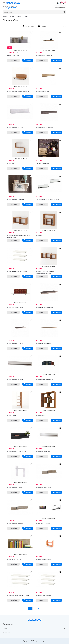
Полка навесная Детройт (15, 379)
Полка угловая (12, 415)
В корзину (29, 60)
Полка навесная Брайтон (44, 487)
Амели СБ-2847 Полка (14, 55)
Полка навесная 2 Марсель (16, 199)
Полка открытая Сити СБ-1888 (17, 451)
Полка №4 (39, 235)
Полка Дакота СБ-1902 (43, 523)
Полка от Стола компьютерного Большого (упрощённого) (46, 272)
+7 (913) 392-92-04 (10, 8)
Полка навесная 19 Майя (15, 343)
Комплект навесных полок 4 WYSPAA (47, 199)
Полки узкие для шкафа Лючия (17, 271)
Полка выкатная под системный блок (19, 91)
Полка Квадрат (40, 415)
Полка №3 (10, 163)
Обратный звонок (60, 7)
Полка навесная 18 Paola (15, 127)
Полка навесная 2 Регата (44, 343)
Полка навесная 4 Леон (15, 487)
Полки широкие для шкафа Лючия (18, 595)
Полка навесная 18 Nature (44, 55)
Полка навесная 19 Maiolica (44, 307)
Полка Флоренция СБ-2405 (16, 307)
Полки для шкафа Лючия (44, 595)
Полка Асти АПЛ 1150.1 (43, 91)
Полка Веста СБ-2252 (14, 559)
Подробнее (13, 60)
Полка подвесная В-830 (43, 559)
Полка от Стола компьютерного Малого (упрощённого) (20, 236)
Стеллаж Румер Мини (43, 163)
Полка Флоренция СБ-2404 (44, 379)
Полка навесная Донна (43, 451)
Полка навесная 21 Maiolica (44, 127)
